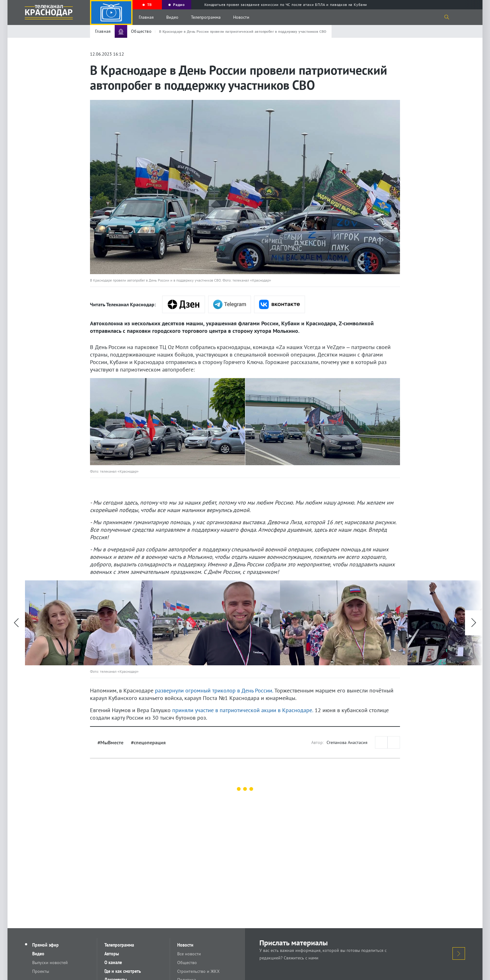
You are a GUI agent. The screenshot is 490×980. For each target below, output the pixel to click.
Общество (187, 963)
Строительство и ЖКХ (199, 971)
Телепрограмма (206, 17)
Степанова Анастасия (347, 742)
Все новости (189, 954)
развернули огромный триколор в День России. (214, 690)
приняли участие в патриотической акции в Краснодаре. (243, 710)
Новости (241, 17)
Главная (146, 17)
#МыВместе (110, 742)
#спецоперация (148, 742)
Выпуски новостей (50, 963)
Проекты (41, 971)
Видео (172, 17)
